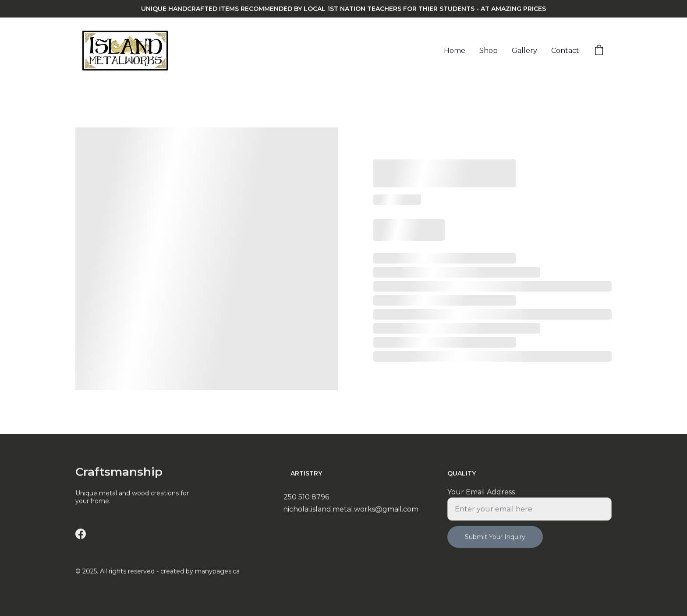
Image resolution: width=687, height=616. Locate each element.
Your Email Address (481, 497)
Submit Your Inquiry (495, 542)
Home (455, 51)
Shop (489, 51)
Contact (565, 51)
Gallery (524, 51)
